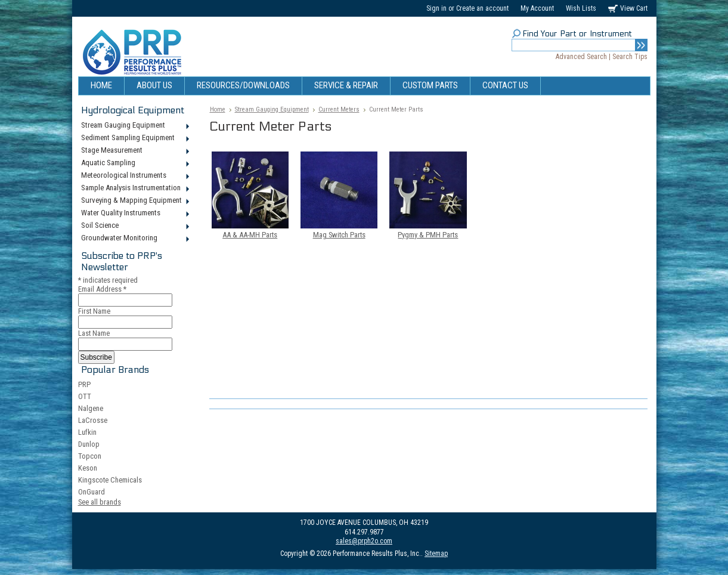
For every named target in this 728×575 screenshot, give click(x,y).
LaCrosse (93, 420)
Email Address (102, 289)
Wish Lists (581, 8)
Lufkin (87, 432)
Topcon (90, 456)
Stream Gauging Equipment (134, 126)
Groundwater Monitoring (134, 239)
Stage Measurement (134, 151)
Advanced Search (581, 57)
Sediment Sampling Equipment (134, 138)
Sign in (436, 8)
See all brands (100, 502)
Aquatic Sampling (134, 163)
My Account (537, 8)
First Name (94, 311)
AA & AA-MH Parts (250, 235)
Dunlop (89, 444)
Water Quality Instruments (134, 214)
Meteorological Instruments (134, 176)
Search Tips (630, 57)
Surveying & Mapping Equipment (134, 201)
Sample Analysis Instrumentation (134, 188)
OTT (85, 396)
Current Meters (339, 109)
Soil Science (134, 226)
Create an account (482, 8)
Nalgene (91, 408)
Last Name (94, 333)
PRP (84, 384)
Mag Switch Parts (339, 235)
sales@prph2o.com (364, 541)
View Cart (634, 8)
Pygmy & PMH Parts (428, 235)
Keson (88, 468)
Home (218, 109)
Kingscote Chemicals (110, 480)
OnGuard (92, 492)
